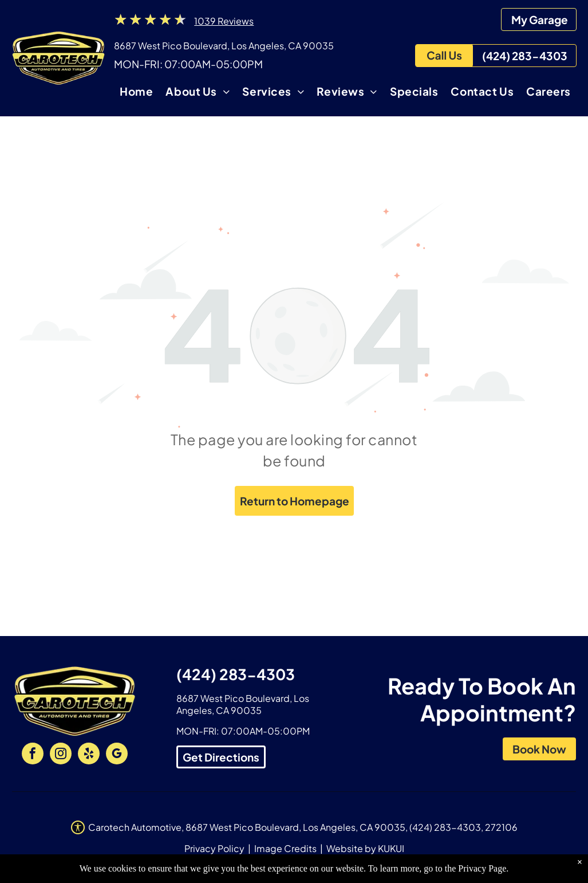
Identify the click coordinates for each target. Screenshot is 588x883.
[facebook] (33, 755)
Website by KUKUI (365, 848)
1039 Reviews (224, 21)
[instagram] (61, 755)
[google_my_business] (117, 755)
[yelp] (89, 755)
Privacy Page (482, 874)
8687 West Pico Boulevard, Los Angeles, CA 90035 (224, 46)
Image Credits (285, 848)
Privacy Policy (214, 848)
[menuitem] (136, 93)
